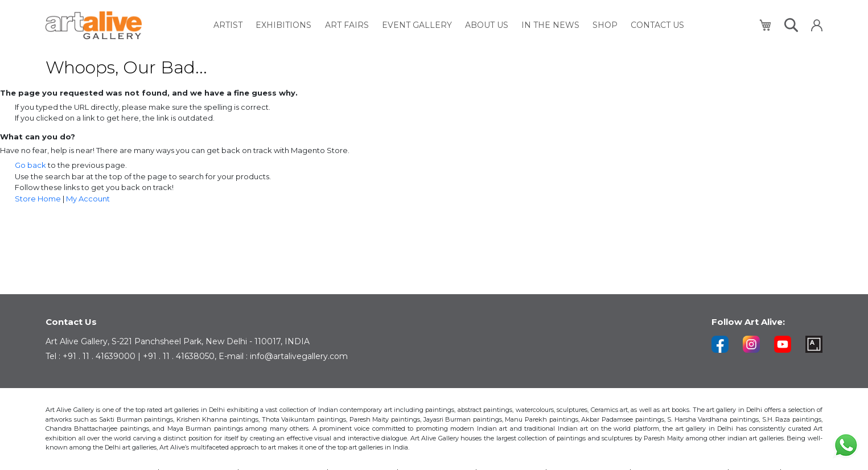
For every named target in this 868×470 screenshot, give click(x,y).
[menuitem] (236, 25)
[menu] (451, 25)
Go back (30, 165)
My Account (88, 199)
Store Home (38, 199)
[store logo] (94, 25)
